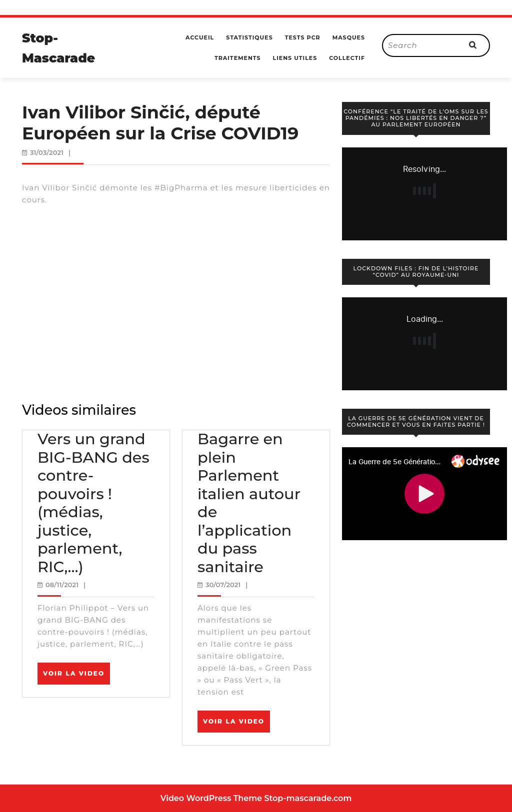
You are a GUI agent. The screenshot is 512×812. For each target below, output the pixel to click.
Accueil (200, 37)
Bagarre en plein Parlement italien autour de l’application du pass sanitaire (249, 503)
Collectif (347, 58)
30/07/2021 (223, 585)
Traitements (238, 58)
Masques (349, 37)
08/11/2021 (62, 585)
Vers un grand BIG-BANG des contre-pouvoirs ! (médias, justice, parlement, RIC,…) (93, 503)
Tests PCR (303, 37)
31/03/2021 (47, 152)
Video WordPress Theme (211, 798)
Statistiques (249, 37)
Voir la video (76, 677)
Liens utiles (295, 58)
